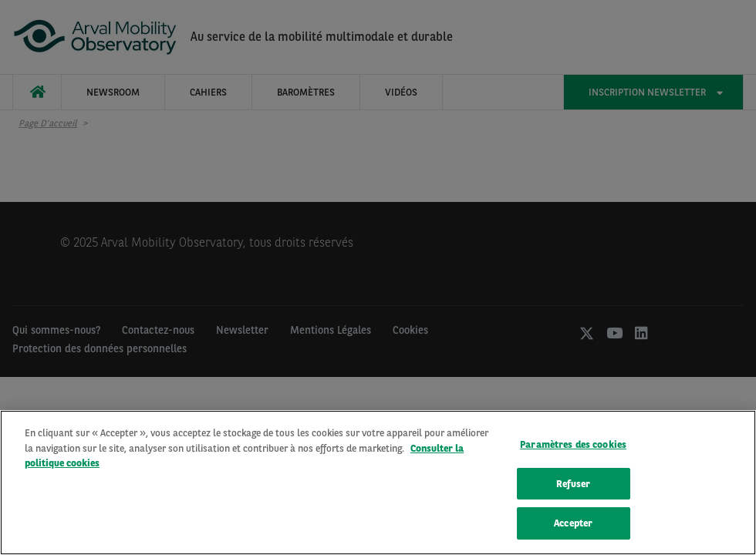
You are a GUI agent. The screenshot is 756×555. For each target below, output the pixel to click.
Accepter (573, 525)
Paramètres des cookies (573, 447)
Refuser (573, 486)
